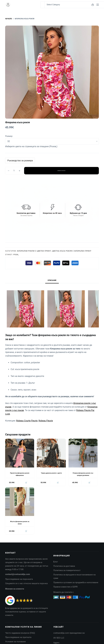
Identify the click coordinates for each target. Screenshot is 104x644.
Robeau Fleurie (46, 421)
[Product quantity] (14, 171)
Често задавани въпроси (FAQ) (20, 634)
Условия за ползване (15, 642)
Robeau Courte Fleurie (27, 421)
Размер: (9, 136)
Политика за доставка (64, 567)
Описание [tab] (52, 280)
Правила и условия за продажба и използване (76, 583)
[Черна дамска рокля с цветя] (51, 453)
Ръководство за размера (20, 161)
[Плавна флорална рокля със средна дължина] (83, 453)
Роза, (16, 255)
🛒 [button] (26, 483)
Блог (56, 562)
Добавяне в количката (61, 171)
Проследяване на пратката (18, 638)
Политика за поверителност (67, 571)
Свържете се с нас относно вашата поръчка (26, 584)
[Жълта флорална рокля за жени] (20, 502)
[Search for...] (42, 5)
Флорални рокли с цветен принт (34, 251)
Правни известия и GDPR (65, 587)
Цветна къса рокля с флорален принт (72, 251)
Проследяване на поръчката (19, 580)
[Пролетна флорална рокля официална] (20, 453)
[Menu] (98, 5)
